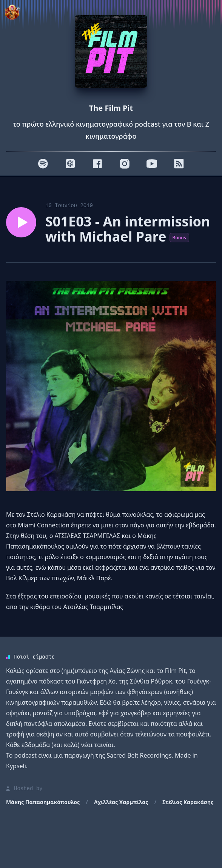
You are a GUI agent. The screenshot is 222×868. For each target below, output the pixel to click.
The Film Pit (111, 108)
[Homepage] (111, 51)
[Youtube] (152, 164)
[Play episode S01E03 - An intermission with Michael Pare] (21, 222)
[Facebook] (97, 164)
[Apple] (70, 164)
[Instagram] (125, 164)
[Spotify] (43, 164)
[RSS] (179, 164)
